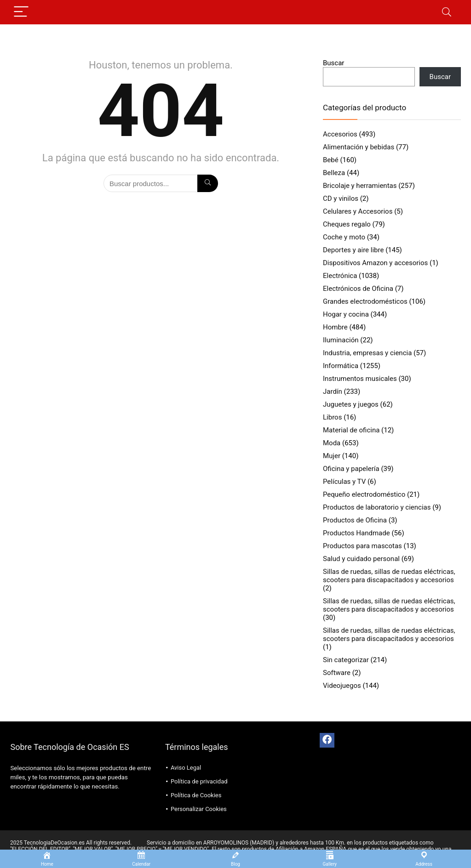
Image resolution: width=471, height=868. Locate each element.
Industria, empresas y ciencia (367, 353)
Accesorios (340, 134)
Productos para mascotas (362, 546)
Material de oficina (351, 430)
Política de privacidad (199, 781)
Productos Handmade (356, 533)
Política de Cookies (196, 795)
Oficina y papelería (351, 469)
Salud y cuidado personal (361, 559)
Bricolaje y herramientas (360, 186)
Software (337, 673)
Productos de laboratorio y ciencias (377, 507)
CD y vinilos (341, 199)
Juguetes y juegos (351, 404)
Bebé (331, 160)
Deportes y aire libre (353, 250)
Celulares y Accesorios (358, 211)
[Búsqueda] (208, 183)
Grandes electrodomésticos (365, 301)
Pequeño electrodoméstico (364, 494)
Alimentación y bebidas (359, 147)
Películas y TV (344, 482)
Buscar (333, 63)
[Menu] (21, 12)
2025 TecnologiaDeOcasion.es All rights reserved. (71, 843)
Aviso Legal (186, 768)
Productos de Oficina (355, 520)
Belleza (334, 173)
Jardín (333, 391)
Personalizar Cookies (199, 809)
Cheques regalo (347, 224)
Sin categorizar (346, 660)
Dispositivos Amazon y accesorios (375, 263)
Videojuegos (342, 686)
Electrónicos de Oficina (358, 289)
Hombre (335, 327)
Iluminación (341, 340)
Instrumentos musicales (360, 379)
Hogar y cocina (346, 314)
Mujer (332, 456)
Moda (332, 443)
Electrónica (340, 276)
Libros (332, 417)
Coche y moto (344, 237)
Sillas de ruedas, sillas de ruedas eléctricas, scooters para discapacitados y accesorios (389, 576)
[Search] (447, 12)
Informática (341, 366)
